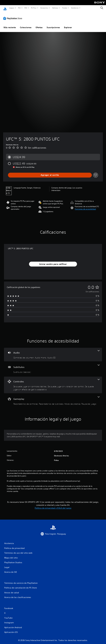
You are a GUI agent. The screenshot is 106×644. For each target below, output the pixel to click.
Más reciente (10, 25)
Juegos (11, 8)
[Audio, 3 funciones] (53, 352)
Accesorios (44, 8)
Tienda (65, 8)
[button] (85, 206)
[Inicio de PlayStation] (5, 8)
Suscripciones (53, 25)
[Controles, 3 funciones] (53, 382)
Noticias (55, 8)
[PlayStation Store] (13, 16)
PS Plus (34, 8)
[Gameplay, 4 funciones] (53, 398)
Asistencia (75, 8)
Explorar (68, 25)
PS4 (26, 8)
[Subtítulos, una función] (53, 366)
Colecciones (26, 25)
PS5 (19, 8)
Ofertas (39, 25)
